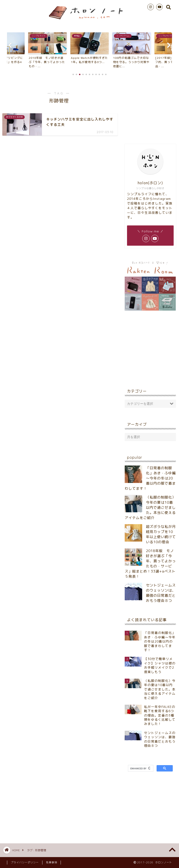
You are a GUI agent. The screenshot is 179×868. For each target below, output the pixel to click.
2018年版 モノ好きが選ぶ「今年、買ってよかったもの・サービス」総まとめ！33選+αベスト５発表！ (150, 564)
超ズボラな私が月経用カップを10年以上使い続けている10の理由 (161, 534)
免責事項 (52, 862)
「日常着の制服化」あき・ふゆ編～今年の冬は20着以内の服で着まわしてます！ (150, 478)
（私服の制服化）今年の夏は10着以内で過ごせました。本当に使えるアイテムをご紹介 (150, 508)
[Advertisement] (150, 109)
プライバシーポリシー (25, 862)
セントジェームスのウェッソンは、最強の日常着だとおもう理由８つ (161, 593)
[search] (140, 768)
